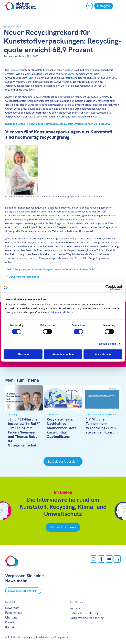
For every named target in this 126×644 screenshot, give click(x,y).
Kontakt (10, 627)
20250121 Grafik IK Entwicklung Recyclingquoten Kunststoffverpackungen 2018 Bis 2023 (58, 124)
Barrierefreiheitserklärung (87, 618)
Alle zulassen (103, 354)
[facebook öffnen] (101, 559)
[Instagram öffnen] (94, 559)
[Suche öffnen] (90, 6)
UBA (31, 78)
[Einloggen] (104, 6)
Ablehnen (23, 354)
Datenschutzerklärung (84, 613)
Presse (10, 622)
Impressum (77, 608)
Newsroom (12, 608)
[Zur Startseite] (21, 6)
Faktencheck (14, 613)
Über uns (11, 617)
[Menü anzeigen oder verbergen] (117, 6)
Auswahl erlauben (63, 354)
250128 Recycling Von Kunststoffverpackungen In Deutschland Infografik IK (50, 269)
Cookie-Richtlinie (59, 312)
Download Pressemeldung (24, 277)
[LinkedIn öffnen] (117, 559)
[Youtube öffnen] (109, 559)
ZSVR (71, 74)
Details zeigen (108, 344)
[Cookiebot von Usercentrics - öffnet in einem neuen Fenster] (108, 287)
